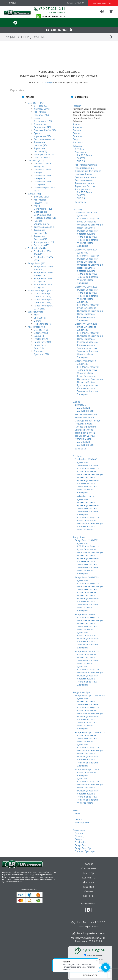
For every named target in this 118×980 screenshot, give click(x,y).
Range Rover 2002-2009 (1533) (43, 274)
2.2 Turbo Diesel (85, 411)
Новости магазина (94, 955)
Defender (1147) (36, 103)
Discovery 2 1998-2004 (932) (43, 171)
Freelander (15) (42, 339)
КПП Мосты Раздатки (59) (41, 201)
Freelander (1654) (37, 248)
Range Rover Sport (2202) (41, 290)
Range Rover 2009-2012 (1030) (43, 280)
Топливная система (85, 183)
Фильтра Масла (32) (44, 154)
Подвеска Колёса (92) (45, 130)
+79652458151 (58, 16)
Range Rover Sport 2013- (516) (43, 307)
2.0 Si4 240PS (84, 408)
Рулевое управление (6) (42, 222)
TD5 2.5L (81, 161)
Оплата (76, 133)
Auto (36, 315)
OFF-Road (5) (40, 106)
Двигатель (80, 152)
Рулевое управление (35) (42, 135)
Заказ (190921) (35, 312)
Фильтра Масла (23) (44, 242)
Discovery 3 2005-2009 (86, 287)
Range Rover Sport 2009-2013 (90, 732)
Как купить (78, 127)
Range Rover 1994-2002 (87, 540)
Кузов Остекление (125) (43, 119)
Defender (77, 146)
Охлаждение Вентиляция (88, 171)
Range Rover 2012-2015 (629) (43, 286)
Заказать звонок (75, 3)
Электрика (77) (41, 245)
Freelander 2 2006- (84, 496)
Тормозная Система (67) (40, 150)
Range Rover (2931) (38, 263)
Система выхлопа (84, 180)
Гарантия (78, 136)
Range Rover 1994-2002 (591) (43, 268)
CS (76, 816)
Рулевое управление (86, 177)
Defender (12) (41, 330)
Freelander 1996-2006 (86, 459)
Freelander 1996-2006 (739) (42, 253)
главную (48, 83)
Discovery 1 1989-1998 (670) (43, 165)
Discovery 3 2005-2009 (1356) (43, 177)
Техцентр (88, 873)
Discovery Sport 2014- (86, 361)
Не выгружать (82, 822)
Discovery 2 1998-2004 (86, 250)
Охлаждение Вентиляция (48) (42, 126)
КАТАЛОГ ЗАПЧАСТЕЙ (59, 30)
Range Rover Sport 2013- (87, 769)
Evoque (76, 402)
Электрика (80, 202)
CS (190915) (40, 318)
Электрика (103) (42, 157)
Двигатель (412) (42, 109)
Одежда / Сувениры (85, 851)
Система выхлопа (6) (45, 139)
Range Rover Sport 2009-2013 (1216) (43, 301)
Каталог (77, 124)
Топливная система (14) (40, 231)
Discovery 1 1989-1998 (86, 213)
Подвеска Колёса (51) (45, 218)
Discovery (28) (41, 333)
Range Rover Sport (82, 692)
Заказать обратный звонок (89, 927)
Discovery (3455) (36, 160)
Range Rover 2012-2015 (87, 651)
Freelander (78, 456)
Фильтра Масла (83, 189)
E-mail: (91, 933)
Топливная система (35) (40, 144)
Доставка (77, 130)
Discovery (77, 210)
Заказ (76, 810)
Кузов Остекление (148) (43, 207)
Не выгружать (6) (43, 324)
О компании (89, 868)
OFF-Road (80, 149)
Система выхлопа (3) (45, 227)
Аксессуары (79, 830)
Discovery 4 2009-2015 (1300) (43, 183)
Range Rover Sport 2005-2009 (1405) (43, 295)
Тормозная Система (85, 186)
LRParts (38, 321)
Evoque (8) (39, 336)
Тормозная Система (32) (40, 238)
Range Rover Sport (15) (40, 346)
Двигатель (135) (42, 197)
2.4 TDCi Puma (84, 155)
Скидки (76, 139)
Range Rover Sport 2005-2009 (90, 695)
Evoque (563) (34, 194)
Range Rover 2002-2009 (87, 577)
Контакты (78, 142)
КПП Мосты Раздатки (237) (41, 113)
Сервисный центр (101, 3)
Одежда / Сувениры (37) (41, 353)
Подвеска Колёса (84, 174)
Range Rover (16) (42, 342)
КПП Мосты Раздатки (86, 165)
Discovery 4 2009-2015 (86, 324)
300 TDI (81, 158)
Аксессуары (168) (37, 327)
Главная (77, 106)
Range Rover (79, 537)
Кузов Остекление (84, 168)
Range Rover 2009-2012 (87, 614)
